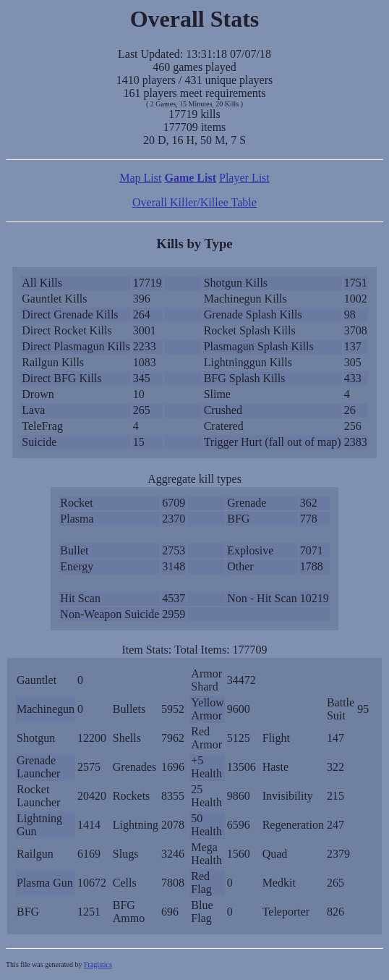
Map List (140, 178)
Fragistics (98, 964)
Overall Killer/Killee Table (194, 202)
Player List (244, 178)
